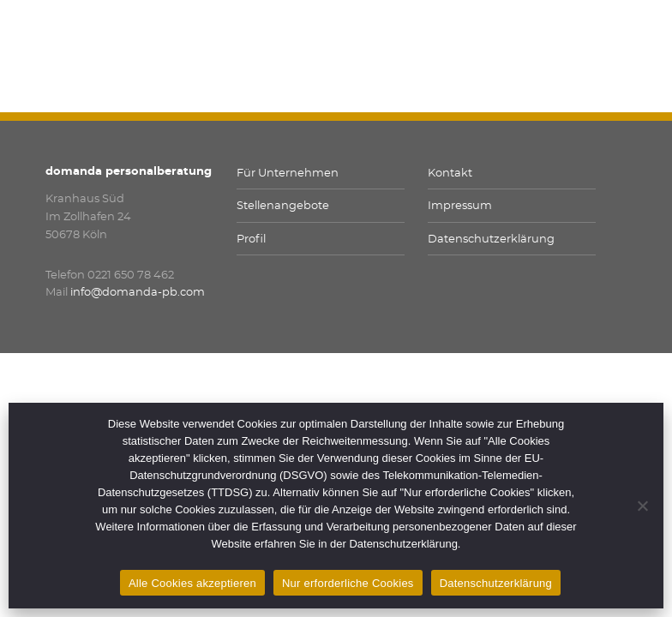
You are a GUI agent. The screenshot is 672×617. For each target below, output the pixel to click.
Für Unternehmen (288, 174)
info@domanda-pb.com (138, 293)
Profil (251, 240)
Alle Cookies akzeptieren (192, 583)
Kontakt (450, 174)
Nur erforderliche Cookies (348, 583)
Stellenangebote (283, 206)
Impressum (460, 206)
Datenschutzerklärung (491, 240)
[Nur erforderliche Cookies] (642, 506)
